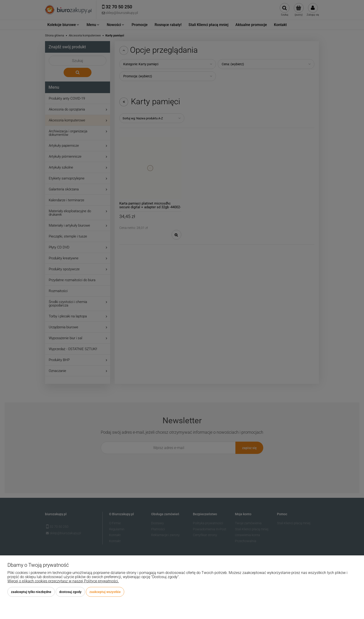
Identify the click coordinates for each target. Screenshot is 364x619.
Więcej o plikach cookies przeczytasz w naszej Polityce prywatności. (63, 581)
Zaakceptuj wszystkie (105, 592)
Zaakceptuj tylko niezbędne (31, 592)
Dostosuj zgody (70, 592)
